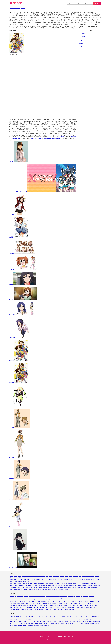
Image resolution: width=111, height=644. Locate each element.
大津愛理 (75, 584)
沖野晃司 (49, 589)
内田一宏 (86, 622)
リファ (18, 406)
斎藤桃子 (63, 137)
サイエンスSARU (13, 604)
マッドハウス (92, 596)
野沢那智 (12, 576)
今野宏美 (86, 587)
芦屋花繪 (29, 620)
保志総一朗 (62, 576)
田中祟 (82, 587)
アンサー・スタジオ (52, 604)
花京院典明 (63, 624)
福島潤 (15, 587)
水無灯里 (20, 622)
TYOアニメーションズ (50, 596)
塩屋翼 (80, 576)
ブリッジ (25, 602)
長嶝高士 (23, 587)
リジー (90, 616)
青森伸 (54, 576)
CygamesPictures (20, 600)
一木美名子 (58, 585)
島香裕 (22, 589)
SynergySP (52, 602)
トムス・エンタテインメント (29, 598)
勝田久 (19, 589)
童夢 (15, 596)
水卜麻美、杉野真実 (60, 589)
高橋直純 (71, 585)
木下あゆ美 (66, 585)
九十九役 (19, 618)
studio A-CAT (36, 607)
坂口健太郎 (19, 587)
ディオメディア (20, 596)
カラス (18, 550)
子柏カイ (12, 620)
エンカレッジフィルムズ (15, 607)
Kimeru (16, 576)
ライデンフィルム (28, 604)
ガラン (41, 622)
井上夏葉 (12, 584)
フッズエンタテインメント (50, 598)
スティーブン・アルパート (92, 585)
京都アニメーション (76, 604)
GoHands (12, 596)
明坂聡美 (78, 587)
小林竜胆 (54, 616)
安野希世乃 (36, 587)
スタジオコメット (80, 607)
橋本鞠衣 (62, 587)
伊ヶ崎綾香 (95, 587)
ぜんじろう (50, 587)
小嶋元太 (15, 618)
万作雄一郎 (76, 620)
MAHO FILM (73, 607)
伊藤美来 (32, 584)
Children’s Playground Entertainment (66, 609)
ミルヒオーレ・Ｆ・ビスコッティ (38, 620)
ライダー (75, 624)
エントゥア (56, 618)
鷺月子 (25, 620)
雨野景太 (94, 616)
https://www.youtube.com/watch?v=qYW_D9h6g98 (45, 139)
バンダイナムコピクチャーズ (40, 596)
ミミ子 (11, 624)
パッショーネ (35, 604)
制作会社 (82, 43)
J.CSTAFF (18, 609)
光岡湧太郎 (70, 584)
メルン (22, 620)
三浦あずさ (19, 338)
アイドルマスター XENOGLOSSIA (43, 192)
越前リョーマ (45, 622)
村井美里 (20, 576)
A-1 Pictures (83, 604)
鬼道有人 (18, 616)
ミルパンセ (26, 596)
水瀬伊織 (22, 254)
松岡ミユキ (26, 578)
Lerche (73, 600)
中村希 (63, 622)
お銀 (17, 622)
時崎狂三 (91, 622)
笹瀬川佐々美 (13, 622)
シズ (77, 622)
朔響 (17, 526)
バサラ (50, 616)
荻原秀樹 (61, 584)
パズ (38, 622)
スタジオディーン (28, 600)
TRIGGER (22, 604)
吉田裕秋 (29, 585)
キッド (43, 618)
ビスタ (59, 624)
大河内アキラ (13, 616)
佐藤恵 (27, 587)
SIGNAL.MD (31, 596)
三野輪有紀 (84, 585)
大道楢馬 (19, 427)
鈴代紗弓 (43, 576)
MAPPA (88, 598)
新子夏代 (53, 585)
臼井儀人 (71, 576)
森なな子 (74, 587)
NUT (74, 596)
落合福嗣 (45, 587)
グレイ (67, 624)
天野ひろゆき (76, 576)
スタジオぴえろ (30, 609)
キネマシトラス (69, 604)
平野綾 (58, 587)
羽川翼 (98, 616)
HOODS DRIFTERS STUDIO (94, 600)
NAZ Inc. (40, 604)
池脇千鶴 (53, 589)
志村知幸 (83, 584)
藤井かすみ (91, 620)
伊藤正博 (16, 584)
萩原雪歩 (19, 237)
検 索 (97, 3)
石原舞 (15, 589)
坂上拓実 (73, 622)
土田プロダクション (66, 607)
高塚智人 (20, 584)
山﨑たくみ (40, 589)
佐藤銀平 (41, 587)
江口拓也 (79, 584)
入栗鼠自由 (21, 578)
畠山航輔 (25, 585)
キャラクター (83, 37)
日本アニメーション (68, 605)
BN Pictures (34, 602)
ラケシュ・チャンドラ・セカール (33, 625)
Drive (40, 607)
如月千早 (23, 315)
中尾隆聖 (66, 584)
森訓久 (58, 576)
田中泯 (11, 587)
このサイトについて (43, 637)
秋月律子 (23, 299)
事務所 (81, 40)
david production (46, 607)
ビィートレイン (55, 609)
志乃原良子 (31, 587)
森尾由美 (21, 585)
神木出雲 (83, 618)
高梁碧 (99, 585)
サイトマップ (51, 637)
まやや (60, 618)
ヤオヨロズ (21, 598)
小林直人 (24, 576)
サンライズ (40, 602)
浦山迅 (24, 584)
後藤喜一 (53, 624)
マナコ (86, 618)
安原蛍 (19, 500)
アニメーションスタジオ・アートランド (56, 605)
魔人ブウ (50, 622)
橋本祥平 (66, 587)
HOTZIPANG (92, 602)
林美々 (47, 624)
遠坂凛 (66, 622)
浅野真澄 (41, 585)
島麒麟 (79, 624)
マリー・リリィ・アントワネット (32, 618)
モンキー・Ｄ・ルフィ (24, 616)
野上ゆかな (33, 576)
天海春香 (19, 214)
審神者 (94, 622)
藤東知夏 (12, 578)
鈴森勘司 (87, 584)
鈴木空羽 (17, 457)
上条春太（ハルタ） (66, 616)
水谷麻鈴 (49, 585)
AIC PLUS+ (97, 602)
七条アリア (97, 624)
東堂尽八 (33, 624)
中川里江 (66, 589)
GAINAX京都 (75, 605)
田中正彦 (54, 587)
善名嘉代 (51, 618)
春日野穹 (90, 618)
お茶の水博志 (86, 620)
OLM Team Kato (64, 596)
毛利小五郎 (59, 622)
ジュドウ (94, 618)
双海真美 (19, 383)
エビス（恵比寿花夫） (85, 624)
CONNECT (57, 596)
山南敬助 (92, 624)
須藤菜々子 (16, 585)
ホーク (11, 618)
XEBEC (19, 604)
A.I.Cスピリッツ (44, 605)
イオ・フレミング (37, 616)
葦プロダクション (90, 605)
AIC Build (78, 596)
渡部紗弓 (45, 585)
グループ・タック (78, 600)
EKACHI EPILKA (29, 607)
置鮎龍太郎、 (51, 584)
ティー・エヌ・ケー (59, 602)
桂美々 (15, 625)
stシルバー (18, 605)
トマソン (29, 602)
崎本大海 (91, 584)
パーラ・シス (47, 625)
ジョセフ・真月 (23, 567)
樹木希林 (66, 576)
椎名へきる (97, 576)
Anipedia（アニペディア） (21, 3)
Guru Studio (93, 607)
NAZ (82, 596)
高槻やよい (23, 269)
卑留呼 (15, 620)
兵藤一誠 (71, 624)
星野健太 (63, 618)
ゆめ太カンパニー (36, 600)
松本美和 (46, 584)
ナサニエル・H (81, 622)
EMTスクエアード (42, 609)
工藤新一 (24, 625)
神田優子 (68, 618)
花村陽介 (98, 622)
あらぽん (70, 587)
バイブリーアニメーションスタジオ (82, 602)
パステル (94, 604)
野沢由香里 (79, 585)
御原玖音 (54, 622)
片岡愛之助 (39, 576)
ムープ (70, 622)
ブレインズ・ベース (94, 598)
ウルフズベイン (85, 600)
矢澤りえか (28, 576)
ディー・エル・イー (82, 605)
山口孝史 (51, 576)
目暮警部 (98, 618)
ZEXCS (39, 605)
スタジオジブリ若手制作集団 (45, 600)
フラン (19, 620)
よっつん (31, 616)
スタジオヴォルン (13, 602)
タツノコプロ (70, 596)
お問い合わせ (59, 637)
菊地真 (23, 284)
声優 (81, 47)
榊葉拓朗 (12, 625)
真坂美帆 (36, 584)
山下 (99, 620)
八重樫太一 (20, 625)
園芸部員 (37, 624)
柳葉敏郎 (12, 585)
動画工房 (72, 602)
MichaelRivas (41, 584)
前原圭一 (34, 622)
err (50, 624)
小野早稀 (37, 585)
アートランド (86, 596)
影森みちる (23, 624)
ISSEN (96, 605)
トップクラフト (58, 607)
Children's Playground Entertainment (63, 598)
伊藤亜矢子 (88, 576)
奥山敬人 (96, 584)
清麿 (56, 624)
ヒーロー (36, 605)
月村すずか (81, 620)
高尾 (44, 624)
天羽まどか (78, 618)
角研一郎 (12, 589)
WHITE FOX (49, 609)
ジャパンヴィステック (61, 604)
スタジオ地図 (13, 609)
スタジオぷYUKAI (67, 600)
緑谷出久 (42, 625)
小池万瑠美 (35, 589)
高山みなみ (57, 584)
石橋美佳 (84, 576)
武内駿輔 (45, 589)
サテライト (83, 598)
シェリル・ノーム (17, 624)
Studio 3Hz (42, 598)
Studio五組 (89, 604)
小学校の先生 (73, 618)
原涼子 (93, 576)
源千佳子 (19, 479)
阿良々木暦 (28, 624)
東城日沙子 (16, 578)
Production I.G (13, 600)
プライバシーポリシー (68, 637)
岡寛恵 (62, 585)
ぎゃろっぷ (36, 609)
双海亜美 (19, 360)
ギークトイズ (20, 602)
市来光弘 (28, 584)
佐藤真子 (41, 624)
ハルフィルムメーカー (76, 598)
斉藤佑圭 (90, 587)
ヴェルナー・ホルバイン (27, 622)
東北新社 (37, 598)
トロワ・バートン (44, 616)
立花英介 (47, 618)
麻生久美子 (26, 589)
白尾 (40, 618)
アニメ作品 (82, 34)
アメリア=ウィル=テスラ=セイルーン (52, 620)
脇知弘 (47, 576)
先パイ (96, 620)
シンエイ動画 (13, 605)
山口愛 (75, 585)
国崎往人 (23, 618)
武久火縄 (62, 620)
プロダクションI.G (24, 605)
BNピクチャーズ (46, 602)
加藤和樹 (31, 589)
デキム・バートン (74, 616)
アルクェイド (59, 616)
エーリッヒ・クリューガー (83, 616)
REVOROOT (45, 604)
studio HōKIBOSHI (14, 598)
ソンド (33, 585)
